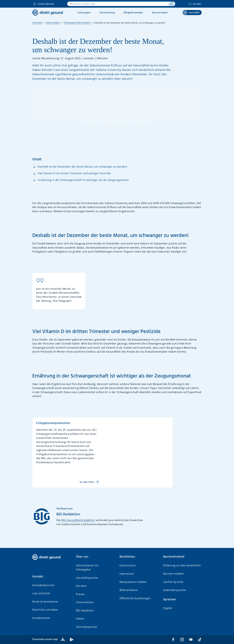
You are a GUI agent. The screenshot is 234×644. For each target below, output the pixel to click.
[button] (52, 577)
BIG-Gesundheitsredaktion (78, 520)
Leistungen (84, 13)
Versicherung (107, 13)
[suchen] (172, 4)
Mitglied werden (133, 13)
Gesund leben (160, 13)
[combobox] (118, 4)
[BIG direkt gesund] (48, 12)
